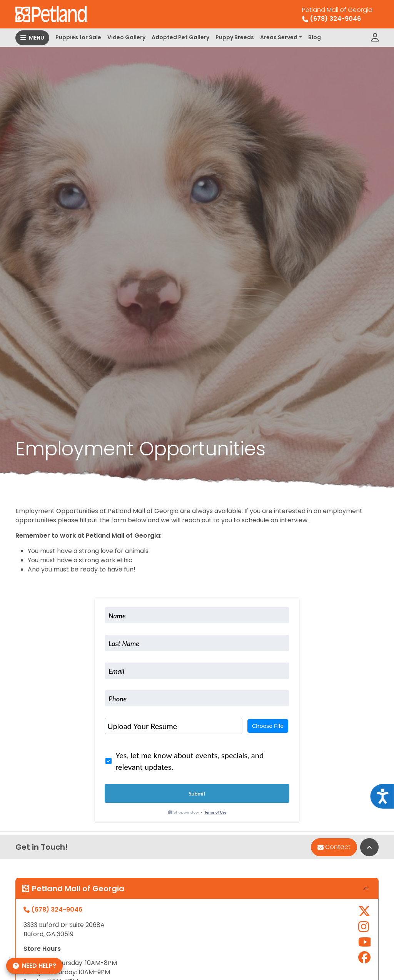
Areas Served (279, 37)
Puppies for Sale (78, 37)
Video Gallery (126, 37)
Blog (315, 37)
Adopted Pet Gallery (180, 37)
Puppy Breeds (235, 37)
